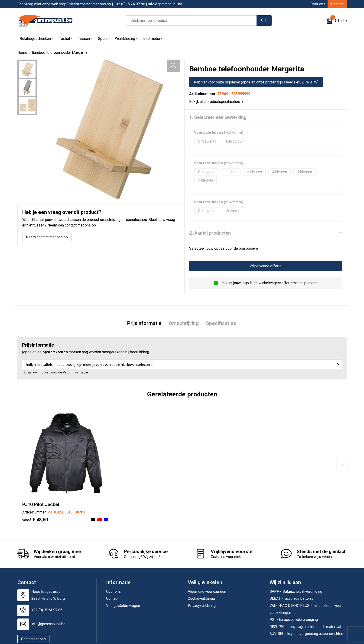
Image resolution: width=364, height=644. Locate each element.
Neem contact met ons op (47, 237)
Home (22, 53)
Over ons (318, 4)
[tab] (145, 323)
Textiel (64, 39)
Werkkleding (125, 39)
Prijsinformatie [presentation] (145, 323)
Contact (337, 4)
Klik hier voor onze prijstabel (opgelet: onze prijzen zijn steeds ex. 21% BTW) (256, 82)
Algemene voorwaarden (207, 577)
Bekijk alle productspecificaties (216, 101)
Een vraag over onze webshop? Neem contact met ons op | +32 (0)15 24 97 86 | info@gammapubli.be (100, 4)
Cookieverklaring (201, 585)
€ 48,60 (35, 506)
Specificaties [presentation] (221, 323)
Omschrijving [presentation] (184, 323)
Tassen (84, 39)
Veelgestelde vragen (123, 591)
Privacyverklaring (202, 591)
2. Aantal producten (210, 233)
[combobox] (191, 21)
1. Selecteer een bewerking (218, 117)
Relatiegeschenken (35, 39)
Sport (102, 39)
